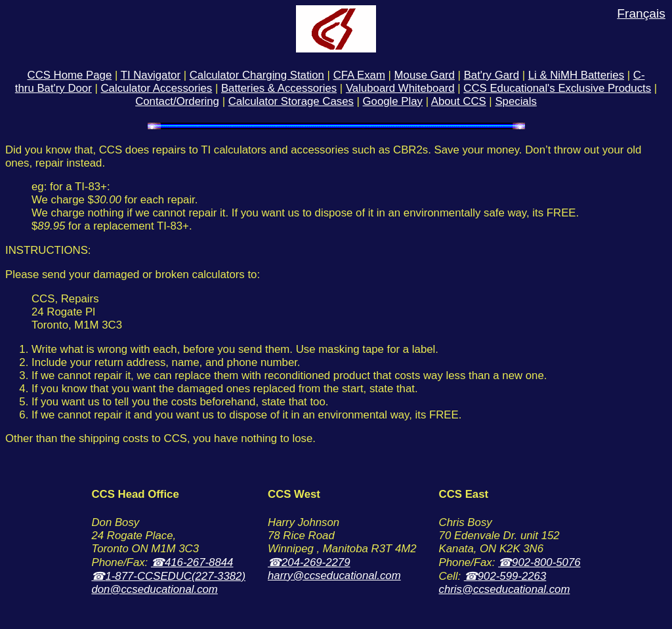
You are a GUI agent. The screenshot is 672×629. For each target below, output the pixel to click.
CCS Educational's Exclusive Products (557, 88)
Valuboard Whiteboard (400, 88)
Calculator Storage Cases (291, 101)
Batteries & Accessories (279, 88)
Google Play (393, 101)
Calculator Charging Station (257, 75)
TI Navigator (151, 75)
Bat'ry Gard (492, 75)
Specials (515, 101)
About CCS (459, 101)
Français (641, 13)
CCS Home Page (70, 75)
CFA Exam (359, 75)
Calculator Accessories (156, 88)
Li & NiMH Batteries (576, 75)
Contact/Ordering (177, 101)
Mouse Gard (425, 75)
